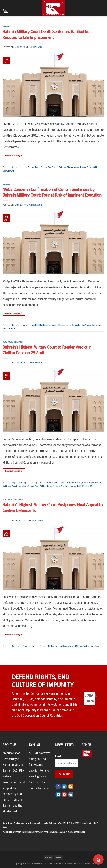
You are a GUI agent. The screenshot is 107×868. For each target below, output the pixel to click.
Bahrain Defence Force (56, 482)
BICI (37, 325)
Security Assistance (62, 486)
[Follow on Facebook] (58, 786)
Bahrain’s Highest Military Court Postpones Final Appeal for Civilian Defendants (53, 507)
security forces (94, 646)
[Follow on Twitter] (65, 786)
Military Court (90, 325)
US (17, 328)
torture (11, 171)
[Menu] (102, 12)
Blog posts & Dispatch (13, 342)
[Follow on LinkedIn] (58, 795)
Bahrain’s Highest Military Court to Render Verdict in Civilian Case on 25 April (47, 350)
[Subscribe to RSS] (71, 786)
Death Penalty (41, 167)
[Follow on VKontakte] (71, 795)
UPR (13, 328)
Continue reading (14, 155)
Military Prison (46, 486)
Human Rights (86, 167)
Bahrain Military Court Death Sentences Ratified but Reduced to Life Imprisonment (47, 34)
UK (9, 328)
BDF (69, 482)
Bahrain (6, 27)
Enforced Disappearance (69, 167)
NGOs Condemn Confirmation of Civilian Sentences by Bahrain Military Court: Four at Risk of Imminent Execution (52, 192)
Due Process (53, 167)
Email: (58, 756)
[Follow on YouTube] (65, 795)
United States (83, 486)
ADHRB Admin (36, 47)
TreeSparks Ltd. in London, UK (81, 863)
